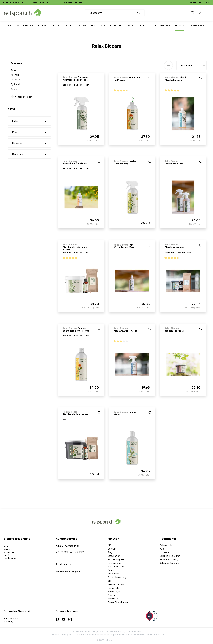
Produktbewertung (117, 577)
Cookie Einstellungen (118, 602)
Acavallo (15, 75)
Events (111, 570)
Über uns (112, 549)
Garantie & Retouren (170, 556)
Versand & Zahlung (169, 559)
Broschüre (113, 599)
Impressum (165, 552)
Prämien (112, 595)
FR (204, 2)
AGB (162, 549)
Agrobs (14, 89)
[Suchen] (140, 13)
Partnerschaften (116, 567)
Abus (13, 70)
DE (207, 2)
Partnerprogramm (116, 559)
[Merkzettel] (193, 13)
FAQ (110, 545)
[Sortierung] (192, 65)
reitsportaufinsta (116, 584)
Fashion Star (114, 588)
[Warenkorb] (206, 13)
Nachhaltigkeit (115, 591)
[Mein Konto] (200, 13)
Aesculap (15, 80)
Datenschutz (166, 545)
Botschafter (114, 556)
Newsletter (113, 574)
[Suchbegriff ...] (111, 13)
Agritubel (15, 84)
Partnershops (114, 563)
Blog (110, 552)
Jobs (110, 581)
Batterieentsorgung (169, 563)
